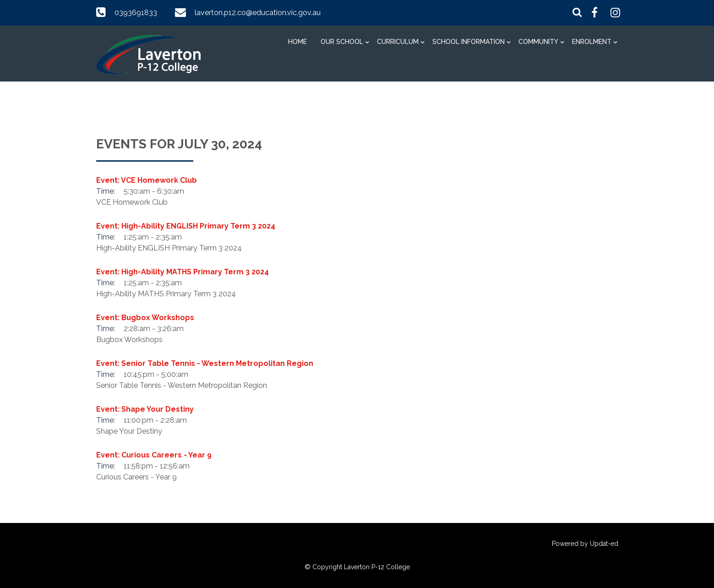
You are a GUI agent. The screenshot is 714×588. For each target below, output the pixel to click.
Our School (342, 42)
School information (469, 42)
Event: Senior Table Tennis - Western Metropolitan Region (205, 363)
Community (538, 42)
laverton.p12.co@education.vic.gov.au (258, 13)
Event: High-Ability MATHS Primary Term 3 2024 (183, 272)
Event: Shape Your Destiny (145, 409)
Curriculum (398, 42)
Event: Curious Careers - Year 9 (154, 455)
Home (297, 42)
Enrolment (592, 42)
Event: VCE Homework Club (147, 180)
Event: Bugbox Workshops (145, 318)
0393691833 (136, 13)
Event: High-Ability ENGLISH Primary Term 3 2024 (186, 226)
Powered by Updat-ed (585, 544)
